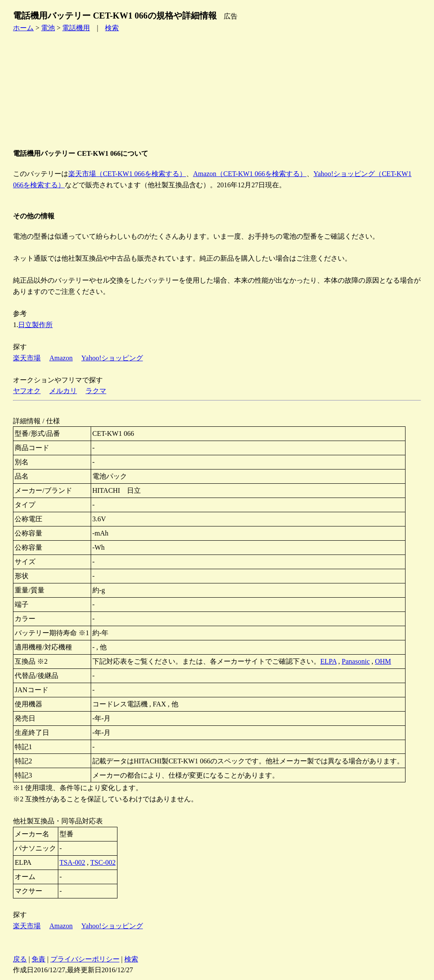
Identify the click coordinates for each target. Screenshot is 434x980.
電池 (48, 28)
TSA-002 (73, 862)
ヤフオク (27, 391)
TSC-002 (103, 862)
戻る (20, 959)
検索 (112, 28)
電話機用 (76, 28)
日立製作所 (35, 325)
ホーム (23, 28)
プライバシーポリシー (85, 959)
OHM (383, 661)
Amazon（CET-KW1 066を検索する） (250, 174)
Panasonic (356, 661)
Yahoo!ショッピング (112, 358)
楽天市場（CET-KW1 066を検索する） (127, 174)
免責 (38, 959)
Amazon (61, 358)
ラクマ (96, 391)
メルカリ (63, 391)
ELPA (329, 661)
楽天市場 (27, 358)
